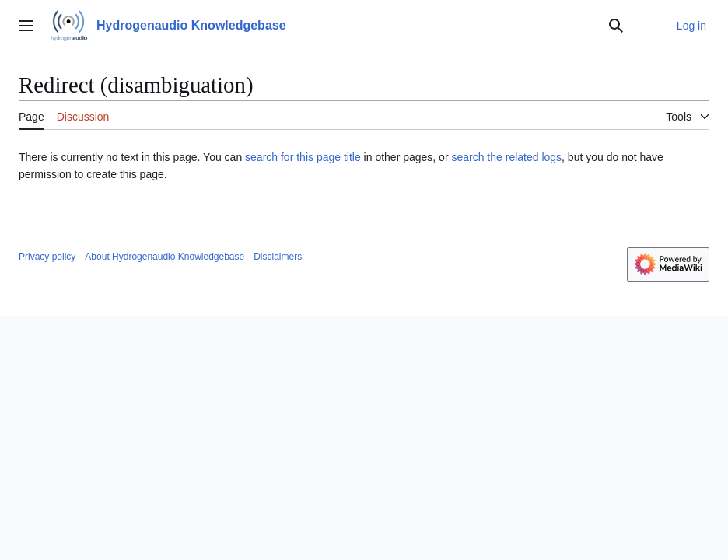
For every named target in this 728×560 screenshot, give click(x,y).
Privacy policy (47, 257)
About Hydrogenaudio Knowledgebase (164, 257)
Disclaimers (278, 257)
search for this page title (303, 157)
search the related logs (506, 157)
